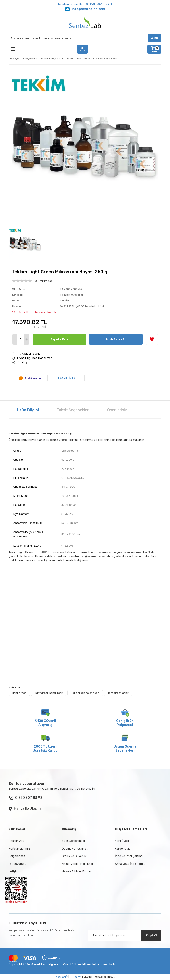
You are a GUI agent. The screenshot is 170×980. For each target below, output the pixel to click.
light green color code (85, 693)
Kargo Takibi (123, 849)
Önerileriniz (117, 410)
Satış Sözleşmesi (73, 841)
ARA (155, 38)
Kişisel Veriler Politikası (77, 864)
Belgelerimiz (17, 856)
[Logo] (85, 23)
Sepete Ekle (59, 339)
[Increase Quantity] (27, 339)
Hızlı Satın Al (116, 339)
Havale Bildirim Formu (76, 871)
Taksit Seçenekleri (73, 410)
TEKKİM (64, 301)
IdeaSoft (61, 977)
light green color (118, 693)
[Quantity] (21, 339)
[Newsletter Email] (125, 936)
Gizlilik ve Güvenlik (74, 856)
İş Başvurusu (17, 864)
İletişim (14, 871)
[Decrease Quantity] (15, 339)
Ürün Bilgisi (28, 410)
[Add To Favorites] (152, 339)
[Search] (85, 38)
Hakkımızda (16, 841)
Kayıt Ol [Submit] (151, 935)
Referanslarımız (19, 849)
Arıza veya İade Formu (130, 864)
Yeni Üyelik (122, 841)
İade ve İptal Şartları (129, 856)
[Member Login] (82, 49)
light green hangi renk (49, 693)
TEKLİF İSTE (67, 378)
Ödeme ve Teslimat (75, 849)
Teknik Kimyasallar (72, 295)
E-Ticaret (76, 977)
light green (19, 693)
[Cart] (154, 49)
